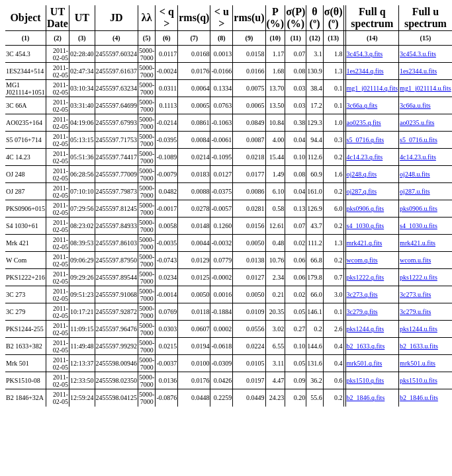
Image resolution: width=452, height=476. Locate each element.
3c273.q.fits (362, 295)
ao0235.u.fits (417, 123)
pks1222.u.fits (419, 277)
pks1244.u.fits (419, 329)
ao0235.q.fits (364, 123)
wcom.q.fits (362, 260)
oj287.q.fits (362, 191)
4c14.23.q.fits (365, 157)
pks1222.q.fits (366, 277)
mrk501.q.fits (365, 363)
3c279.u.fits (415, 312)
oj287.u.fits (415, 191)
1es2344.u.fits (418, 71)
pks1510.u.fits (419, 380)
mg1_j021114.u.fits (426, 88)
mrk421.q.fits (365, 243)
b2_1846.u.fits (419, 398)
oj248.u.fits (415, 174)
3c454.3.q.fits (365, 54)
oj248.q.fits (362, 174)
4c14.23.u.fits (418, 157)
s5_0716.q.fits (366, 140)
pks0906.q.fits (366, 209)
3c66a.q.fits (362, 105)
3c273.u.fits (415, 295)
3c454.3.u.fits (418, 54)
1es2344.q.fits (365, 71)
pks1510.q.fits (366, 380)
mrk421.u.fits (418, 243)
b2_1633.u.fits (419, 346)
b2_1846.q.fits (366, 398)
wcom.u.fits (415, 260)
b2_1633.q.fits (366, 346)
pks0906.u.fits (419, 209)
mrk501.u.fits (418, 363)
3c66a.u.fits (415, 105)
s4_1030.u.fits (419, 226)
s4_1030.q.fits (366, 226)
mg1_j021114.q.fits (373, 88)
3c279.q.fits (362, 312)
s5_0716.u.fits (419, 140)
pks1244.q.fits (366, 329)
